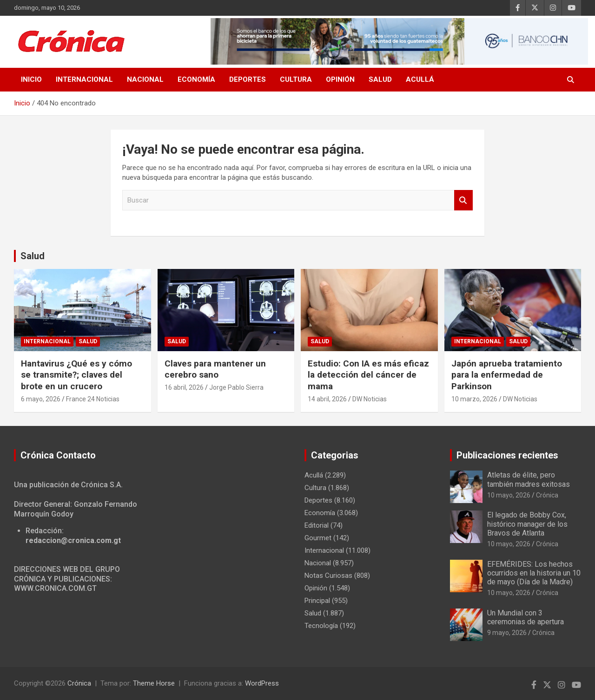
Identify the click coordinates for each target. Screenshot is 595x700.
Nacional (145, 79)
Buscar (463, 200)
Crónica (547, 495)
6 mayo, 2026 (41, 399)
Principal (317, 601)
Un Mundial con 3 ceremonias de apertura (526, 617)
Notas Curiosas (328, 576)
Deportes (248, 79)
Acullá (420, 79)
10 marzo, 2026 (474, 399)
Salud (380, 79)
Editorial (317, 525)
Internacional (84, 79)
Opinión (340, 79)
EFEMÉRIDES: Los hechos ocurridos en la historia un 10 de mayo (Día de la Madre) (534, 573)
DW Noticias (370, 399)
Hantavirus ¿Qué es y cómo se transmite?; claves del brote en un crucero (76, 375)
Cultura (296, 79)
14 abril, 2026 (327, 399)
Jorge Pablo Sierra (236, 387)
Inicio (31, 79)
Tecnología (321, 626)
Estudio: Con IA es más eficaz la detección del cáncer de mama (368, 375)
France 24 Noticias (93, 399)
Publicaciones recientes (507, 455)
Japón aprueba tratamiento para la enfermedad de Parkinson (507, 375)
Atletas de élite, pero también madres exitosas (529, 479)
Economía (196, 79)
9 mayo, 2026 (507, 633)
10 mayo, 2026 (509, 495)
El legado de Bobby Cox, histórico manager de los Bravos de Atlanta (527, 524)
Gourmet (318, 538)
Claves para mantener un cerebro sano (215, 369)
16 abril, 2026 (184, 387)
